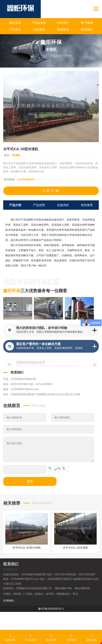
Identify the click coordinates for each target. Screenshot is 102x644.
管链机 (18, 594)
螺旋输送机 (63, 594)
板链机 (39, 594)
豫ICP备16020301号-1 (51, 609)
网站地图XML (83, 588)
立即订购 (51, 191)
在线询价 (63, 205)
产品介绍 (15, 205)
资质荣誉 (63, 30)
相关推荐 (87, 205)
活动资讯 (39, 30)
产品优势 (39, 205)
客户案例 (87, 23)
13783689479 (26, 179)
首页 (45, 56)
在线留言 (12, 406)
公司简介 (63, 23)
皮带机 (50, 594)
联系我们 (87, 30)
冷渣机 (69, 56)
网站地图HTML (64, 588)
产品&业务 (39, 23)
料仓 (76, 594)
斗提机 (29, 594)
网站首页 (15, 23)
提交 (30, 481)
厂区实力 (15, 30)
